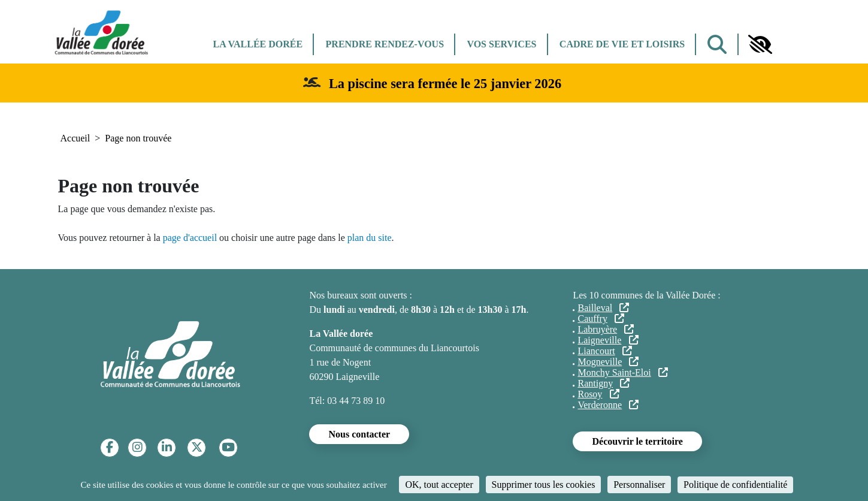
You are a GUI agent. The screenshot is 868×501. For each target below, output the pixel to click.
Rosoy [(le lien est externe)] (598, 394)
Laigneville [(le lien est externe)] (608, 340)
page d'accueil (190, 238)
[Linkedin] (167, 447)
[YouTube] (228, 447)
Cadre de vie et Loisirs (622, 44)
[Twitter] (197, 447)
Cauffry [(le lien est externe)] (601, 319)
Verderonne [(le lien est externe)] (608, 405)
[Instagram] (137, 447)
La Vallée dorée (258, 44)
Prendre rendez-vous (385, 44)
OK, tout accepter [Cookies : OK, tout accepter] (439, 485)
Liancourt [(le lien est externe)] (604, 351)
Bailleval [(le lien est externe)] (603, 308)
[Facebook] (110, 447)
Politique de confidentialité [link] (735, 485)
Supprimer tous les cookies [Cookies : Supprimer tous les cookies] (544, 485)
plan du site (370, 238)
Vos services (501, 44)
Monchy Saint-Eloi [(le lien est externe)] (622, 372)
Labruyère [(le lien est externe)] (606, 329)
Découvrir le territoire (637, 441)
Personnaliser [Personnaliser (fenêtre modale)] (639, 485)
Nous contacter (359, 434)
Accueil (75, 138)
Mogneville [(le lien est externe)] (608, 362)
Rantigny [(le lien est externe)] (604, 383)
